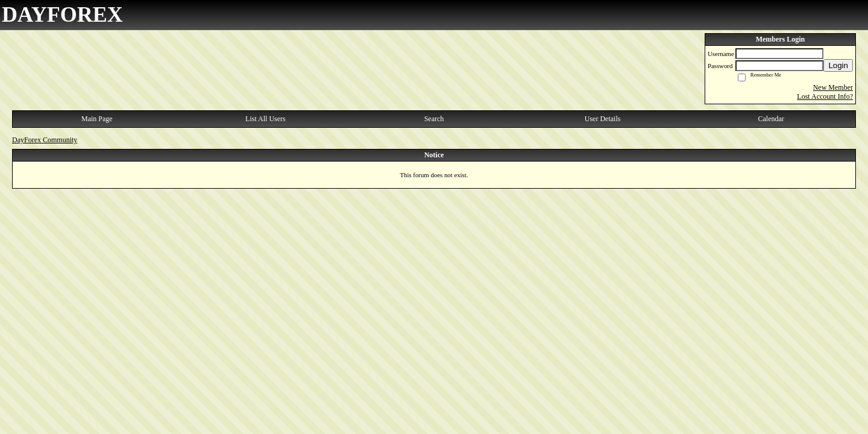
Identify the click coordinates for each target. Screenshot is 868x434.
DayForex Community (45, 140)
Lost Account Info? (825, 96)
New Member (833, 87)
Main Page (97, 119)
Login (838, 65)
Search (434, 119)
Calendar (771, 119)
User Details (603, 119)
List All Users (266, 119)
